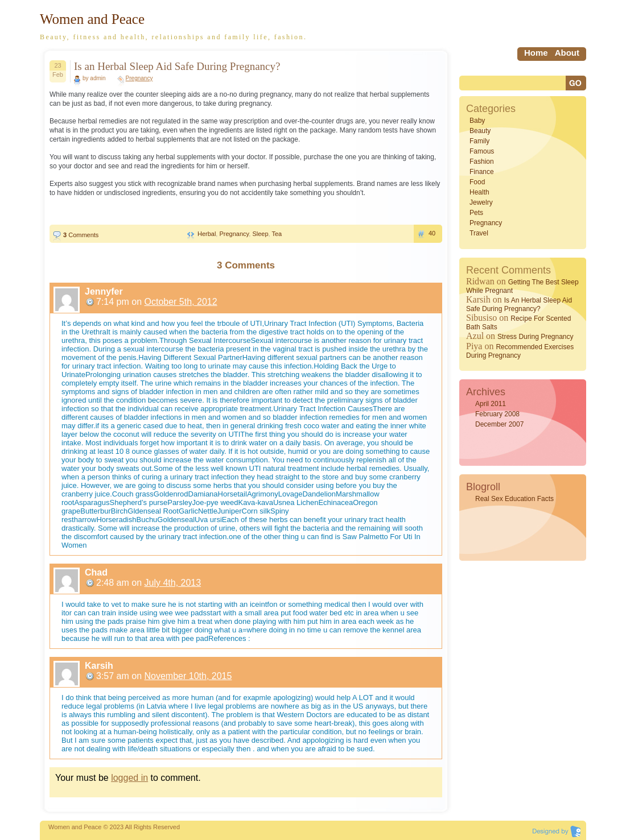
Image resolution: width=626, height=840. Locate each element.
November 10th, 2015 (188, 676)
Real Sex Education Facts (514, 499)
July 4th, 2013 (173, 583)
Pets (476, 213)
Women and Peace (92, 19)
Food (477, 182)
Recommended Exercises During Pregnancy (520, 351)
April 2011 (491, 404)
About (567, 53)
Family (479, 141)
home (536, 53)
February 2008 (497, 414)
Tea (277, 234)
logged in (129, 778)
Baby (477, 121)
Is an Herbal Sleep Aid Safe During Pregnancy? (177, 66)
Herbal (207, 234)
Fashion (482, 162)
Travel (479, 233)
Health (479, 192)
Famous (482, 151)
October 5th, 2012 (181, 302)
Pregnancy (139, 78)
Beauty (480, 131)
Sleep (260, 234)
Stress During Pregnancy (535, 337)
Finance (482, 172)
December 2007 (499, 424)
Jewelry (481, 202)
